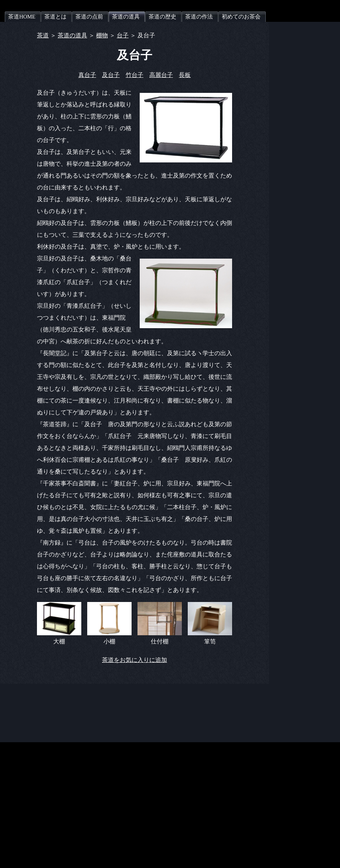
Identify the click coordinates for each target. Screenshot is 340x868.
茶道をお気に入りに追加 (135, 660)
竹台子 (135, 75)
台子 (123, 35)
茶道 (43, 35)
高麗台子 (161, 75)
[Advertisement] (135, 700)
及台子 (111, 75)
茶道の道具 (72, 35)
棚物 (102, 35)
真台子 (87, 75)
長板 (185, 75)
